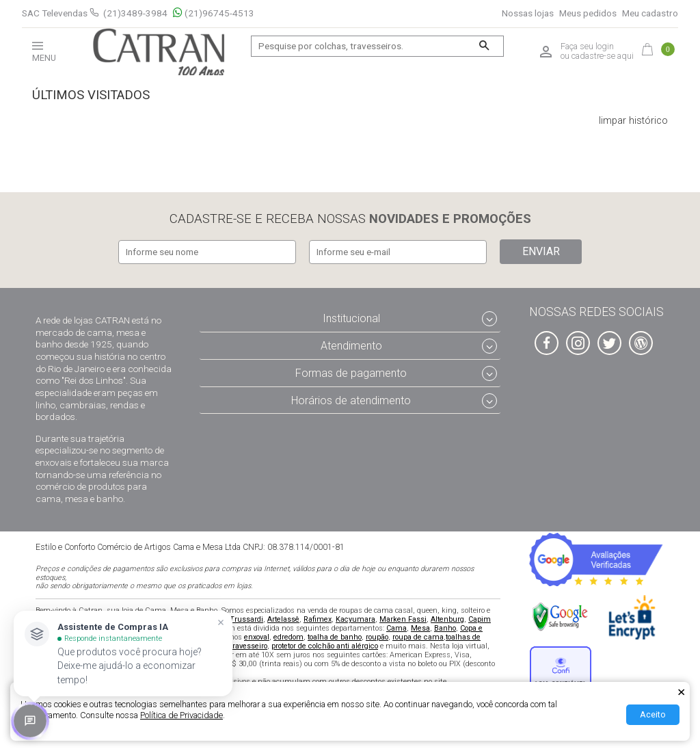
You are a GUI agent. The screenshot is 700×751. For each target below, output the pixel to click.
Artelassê (283, 618)
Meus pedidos (588, 13)
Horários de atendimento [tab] (351, 399)
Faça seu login (587, 47)
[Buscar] (484, 46)
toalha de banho (335, 636)
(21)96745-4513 (214, 13)
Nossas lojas (528, 13)
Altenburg (447, 618)
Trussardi (246, 618)
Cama (396, 627)
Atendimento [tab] (351, 344)
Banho (445, 627)
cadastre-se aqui (603, 56)
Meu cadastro (650, 13)
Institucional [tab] (351, 318)
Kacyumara (355, 618)
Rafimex (318, 618)
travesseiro (249, 645)
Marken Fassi (403, 618)
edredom (288, 636)
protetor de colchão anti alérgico (325, 645)
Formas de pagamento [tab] (351, 372)
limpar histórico (633, 121)
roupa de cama (418, 636)
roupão (377, 636)
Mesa (420, 627)
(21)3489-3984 (135, 13)
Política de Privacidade (181, 715)
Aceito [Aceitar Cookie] (653, 714)
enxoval (257, 636)
